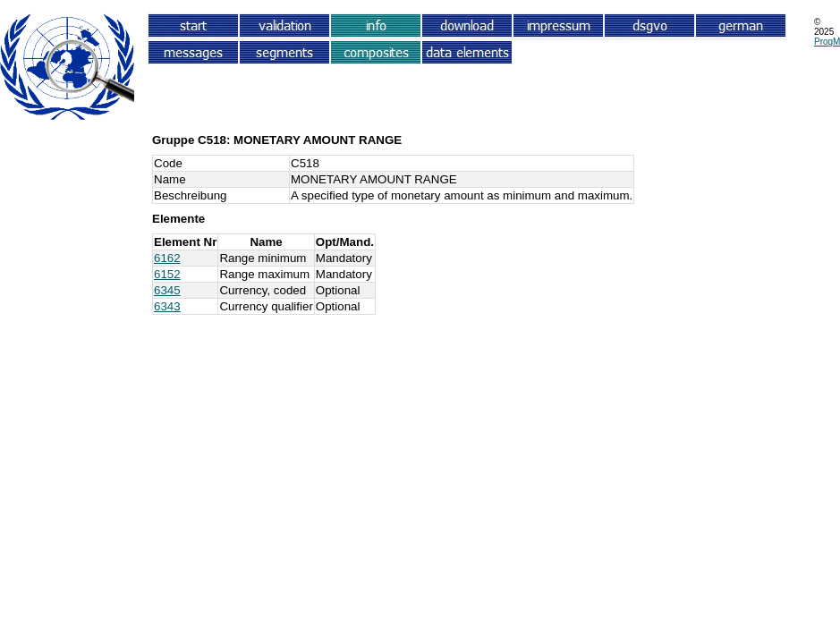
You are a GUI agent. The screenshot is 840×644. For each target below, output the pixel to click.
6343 (167, 306)
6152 (167, 274)
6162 (167, 258)
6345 (167, 290)
